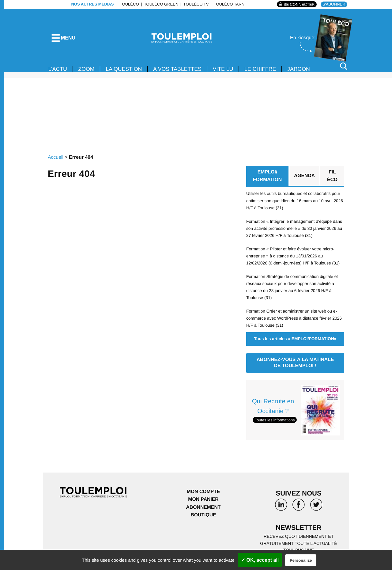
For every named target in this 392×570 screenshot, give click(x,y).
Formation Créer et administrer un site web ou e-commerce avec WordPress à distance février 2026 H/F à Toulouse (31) (295, 319)
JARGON (302, 73)
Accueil (56, 161)
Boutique (203, 516)
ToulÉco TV (196, 4)
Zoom (87, 73)
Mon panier (203, 500)
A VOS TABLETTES (179, 73)
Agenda (304, 180)
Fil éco (332, 180)
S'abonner (334, 4)
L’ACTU (58, 73)
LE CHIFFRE (263, 73)
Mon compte (203, 493)
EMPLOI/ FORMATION (267, 180)
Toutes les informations (275, 421)
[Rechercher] (344, 70)
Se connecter (298, 4)
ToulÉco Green (160, 4)
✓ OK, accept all (260, 560)
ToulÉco (129, 4)
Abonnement (204, 508)
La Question (125, 73)
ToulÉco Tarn (228, 4)
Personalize (301, 560)
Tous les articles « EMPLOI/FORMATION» (295, 340)
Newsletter (299, 529)
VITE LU (225, 73)
